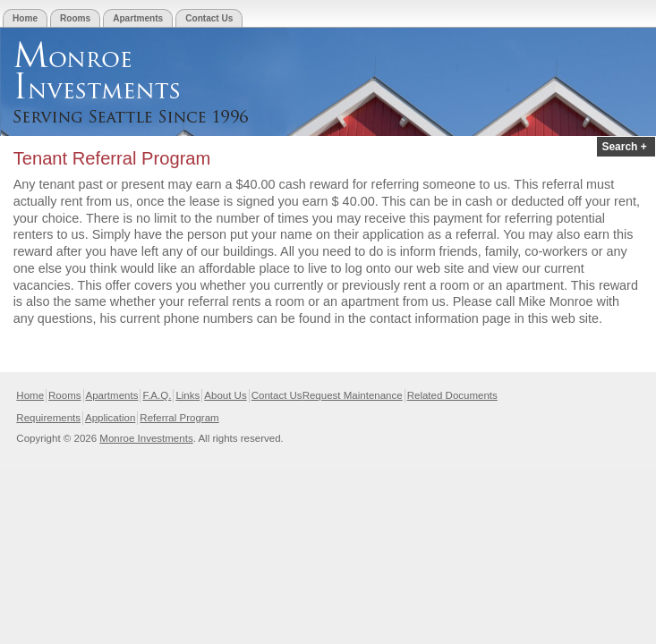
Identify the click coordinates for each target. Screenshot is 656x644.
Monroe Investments (146, 438)
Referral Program (179, 418)
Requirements (48, 418)
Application (110, 418)
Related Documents (452, 395)
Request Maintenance (353, 395)
